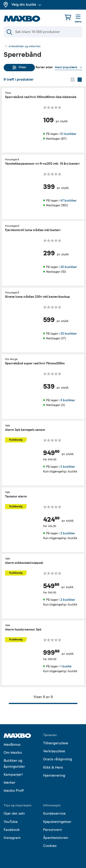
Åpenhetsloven (56, 838)
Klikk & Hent (53, 767)
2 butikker (68, 467)
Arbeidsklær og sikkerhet (25, 46)
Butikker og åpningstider (14, 764)
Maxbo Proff (14, 791)
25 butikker (69, 267)
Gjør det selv (14, 813)
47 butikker (68, 200)
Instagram (12, 838)
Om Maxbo (13, 753)
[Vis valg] (69, 67)
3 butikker (68, 400)
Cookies (50, 846)
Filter (19, 67)
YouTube (11, 822)
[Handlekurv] (68, 17)
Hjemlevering (54, 775)
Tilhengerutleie (56, 743)
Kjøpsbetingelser (57, 822)
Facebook (12, 830)
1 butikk (66, 666)
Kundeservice (54, 813)
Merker (10, 783)
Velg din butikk (26, 5)
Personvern (53, 830)
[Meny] (78, 19)
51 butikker (68, 134)
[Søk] (43, 32)
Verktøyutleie (54, 751)
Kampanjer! (13, 775)
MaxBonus (12, 745)
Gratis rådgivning (58, 759)
